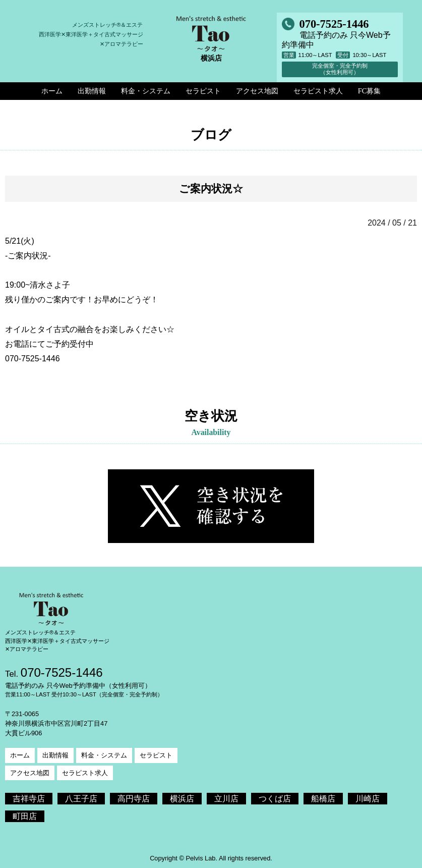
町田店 (25, 816)
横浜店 (182, 799)
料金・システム (104, 755)
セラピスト (156, 755)
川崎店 (368, 799)
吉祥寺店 (29, 799)
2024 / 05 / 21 (392, 223)
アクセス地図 (30, 773)
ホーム (20, 755)
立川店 (226, 799)
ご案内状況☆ (211, 188)
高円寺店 (134, 799)
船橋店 (323, 799)
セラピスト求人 (85, 773)
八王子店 (81, 799)
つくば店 (275, 799)
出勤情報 (55, 755)
